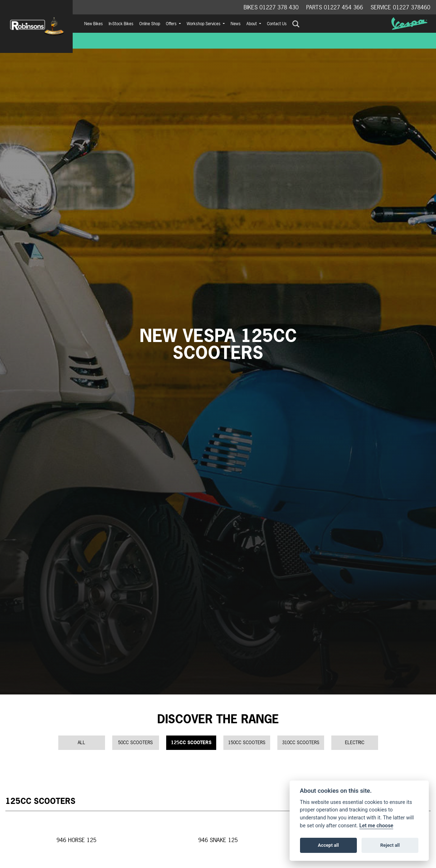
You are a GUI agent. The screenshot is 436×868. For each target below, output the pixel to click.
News (236, 24)
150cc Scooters (247, 743)
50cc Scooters (135, 743)
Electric (355, 743)
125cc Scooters (191, 743)
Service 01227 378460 (400, 7)
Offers (172, 24)
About (252, 24)
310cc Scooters (301, 743)
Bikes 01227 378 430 (271, 7)
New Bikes (94, 24)
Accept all (328, 845)
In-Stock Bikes (121, 24)
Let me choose (376, 826)
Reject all (390, 845)
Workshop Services (204, 24)
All (81, 743)
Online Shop (150, 24)
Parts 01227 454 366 (335, 7)
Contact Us (277, 24)
